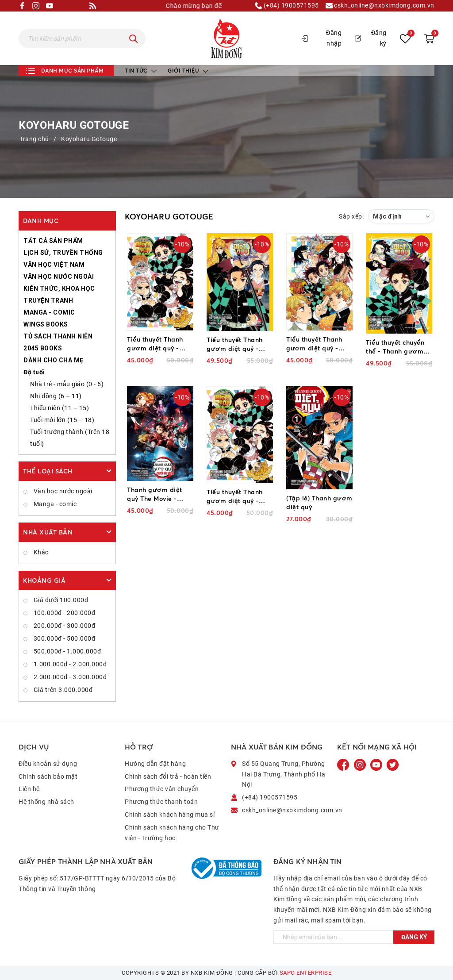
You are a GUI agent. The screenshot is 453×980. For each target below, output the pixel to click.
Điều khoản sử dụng (48, 764)
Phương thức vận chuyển (162, 789)
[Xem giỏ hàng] (429, 38)
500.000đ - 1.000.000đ (66, 651)
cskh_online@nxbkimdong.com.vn (380, 6)
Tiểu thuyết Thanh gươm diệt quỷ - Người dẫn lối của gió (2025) (236, 497)
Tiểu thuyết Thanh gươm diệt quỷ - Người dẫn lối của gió (156, 344)
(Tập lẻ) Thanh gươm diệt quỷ (319, 502)
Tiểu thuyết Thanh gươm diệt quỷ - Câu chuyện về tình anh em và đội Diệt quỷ (236, 344)
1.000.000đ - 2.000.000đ (69, 664)
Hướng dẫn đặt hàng (155, 764)
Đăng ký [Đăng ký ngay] (414, 937)
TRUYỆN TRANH (48, 300)
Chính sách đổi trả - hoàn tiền (168, 776)
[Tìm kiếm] (134, 38)
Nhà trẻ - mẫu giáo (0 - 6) (67, 384)
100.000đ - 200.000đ (63, 613)
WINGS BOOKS (46, 324)
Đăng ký (371, 38)
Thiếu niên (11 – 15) (60, 408)
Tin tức (141, 71)
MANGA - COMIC (49, 312)
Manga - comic (54, 504)
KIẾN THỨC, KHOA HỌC (59, 288)
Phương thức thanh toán (161, 802)
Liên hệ (29, 789)
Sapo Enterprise (306, 973)
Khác (40, 552)
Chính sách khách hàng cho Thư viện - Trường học (172, 833)
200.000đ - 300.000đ (63, 626)
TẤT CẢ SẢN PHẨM (53, 241)
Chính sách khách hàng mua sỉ (170, 815)
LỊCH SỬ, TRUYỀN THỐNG (63, 253)
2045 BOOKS (43, 348)
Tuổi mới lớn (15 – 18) (62, 420)
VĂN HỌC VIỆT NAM (54, 265)
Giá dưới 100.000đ (60, 600)
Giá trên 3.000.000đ (62, 690)
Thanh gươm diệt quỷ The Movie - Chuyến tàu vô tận (155, 494)
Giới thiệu (188, 71)
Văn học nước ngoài (62, 491)
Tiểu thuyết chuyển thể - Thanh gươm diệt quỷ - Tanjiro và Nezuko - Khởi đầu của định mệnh (397, 347)
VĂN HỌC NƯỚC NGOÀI (59, 277)
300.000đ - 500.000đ (63, 638)
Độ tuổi (34, 372)
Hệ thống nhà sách (46, 802)
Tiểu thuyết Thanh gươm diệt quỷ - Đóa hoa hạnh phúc (317, 344)
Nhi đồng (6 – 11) (56, 396)
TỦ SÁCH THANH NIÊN (58, 336)
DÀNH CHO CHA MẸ (54, 360)
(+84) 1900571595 (287, 6)
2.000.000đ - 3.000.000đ (69, 677)
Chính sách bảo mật (48, 776)
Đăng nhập (322, 38)
